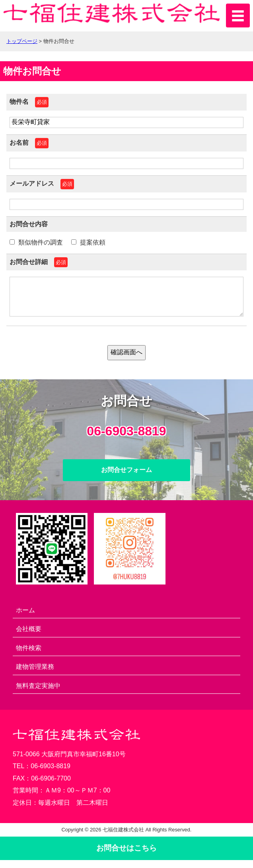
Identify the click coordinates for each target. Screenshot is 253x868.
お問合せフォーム (127, 478)
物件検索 (29, 656)
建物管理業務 (35, 675)
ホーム (25, 618)
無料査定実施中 (38, 694)
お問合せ (127, 856)
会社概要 (29, 637)
